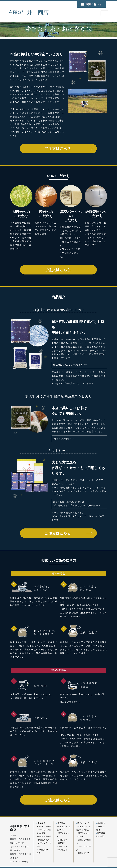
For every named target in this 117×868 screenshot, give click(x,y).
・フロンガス (62, 846)
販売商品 (61, 823)
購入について (83, 823)
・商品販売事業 (43, 840)
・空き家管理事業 (44, 836)
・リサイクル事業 (44, 827)
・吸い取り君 (62, 850)
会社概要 (101, 823)
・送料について (83, 853)
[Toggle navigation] (104, 13)
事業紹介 (41, 823)
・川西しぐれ (62, 840)
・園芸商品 (61, 843)
